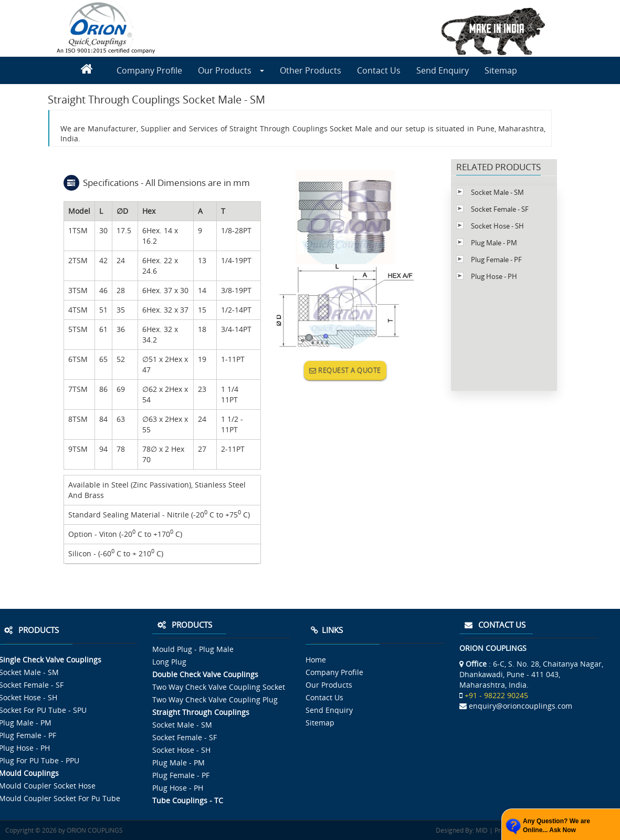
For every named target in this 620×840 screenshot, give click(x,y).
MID (481, 830)
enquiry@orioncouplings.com (521, 706)
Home (316, 660)
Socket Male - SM (497, 192)
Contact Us (379, 70)
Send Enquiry (443, 70)
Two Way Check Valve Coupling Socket (219, 687)
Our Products (231, 70)
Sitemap (501, 70)
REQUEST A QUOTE (345, 370)
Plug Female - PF (496, 260)
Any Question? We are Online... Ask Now (556, 826)
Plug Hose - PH (494, 276)
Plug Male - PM (494, 243)
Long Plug (169, 662)
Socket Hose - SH (497, 226)
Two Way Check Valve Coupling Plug (215, 699)
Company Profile (149, 70)
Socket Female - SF (500, 209)
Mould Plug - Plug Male (193, 649)
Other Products (311, 70)
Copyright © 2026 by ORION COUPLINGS (64, 830)
